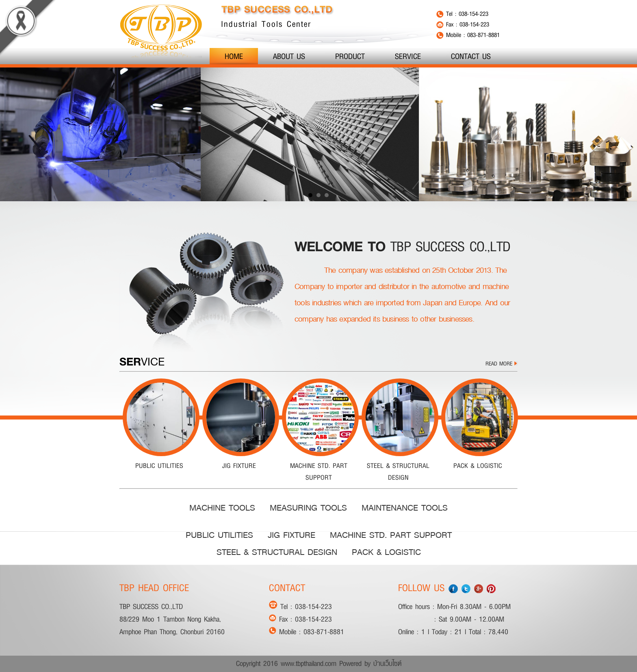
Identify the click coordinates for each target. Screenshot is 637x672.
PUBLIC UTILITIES (219, 535)
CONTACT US (471, 56)
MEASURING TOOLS (308, 508)
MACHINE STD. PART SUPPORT (391, 535)
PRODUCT (350, 56)
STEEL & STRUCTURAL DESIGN (277, 552)
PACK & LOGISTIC (386, 552)
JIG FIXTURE (291, 535)
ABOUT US (289, 56)
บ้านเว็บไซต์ (387, 663)
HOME (234, 56)
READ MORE (502, 363)
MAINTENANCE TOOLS (405, 508)
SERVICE (408, 56)
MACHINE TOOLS (222, 508)
